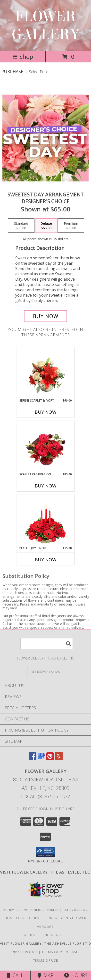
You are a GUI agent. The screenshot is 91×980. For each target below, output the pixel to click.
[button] (45, 852)
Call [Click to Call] (15, 975)
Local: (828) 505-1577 (46, 797)
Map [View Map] (46, 975)
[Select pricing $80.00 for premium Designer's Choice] (71, 226)
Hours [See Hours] (76, 975)
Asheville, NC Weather (45, 935)
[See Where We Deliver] (46, 671)
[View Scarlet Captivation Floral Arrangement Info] (45, 447)
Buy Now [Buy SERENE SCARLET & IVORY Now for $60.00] (46, 412)
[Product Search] (47, 644)
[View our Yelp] (59, 759)
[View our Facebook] (33, 759)
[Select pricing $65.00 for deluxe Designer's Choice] (46, 226)
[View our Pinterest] (50, 759)
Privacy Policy (24, 952)
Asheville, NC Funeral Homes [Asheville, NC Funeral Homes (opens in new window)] (31, 910)
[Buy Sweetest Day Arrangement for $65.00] (46, 316)
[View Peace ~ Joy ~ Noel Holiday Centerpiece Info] (45, 520)
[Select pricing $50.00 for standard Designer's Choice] (21, 226)
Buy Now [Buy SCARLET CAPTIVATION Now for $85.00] (46, 486)
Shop (23, 56)
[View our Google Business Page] (41, 759)
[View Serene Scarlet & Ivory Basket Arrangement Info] (45, 373)
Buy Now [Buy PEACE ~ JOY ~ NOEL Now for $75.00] (46, 560)
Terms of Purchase (60, 952)
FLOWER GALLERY (45, 25)
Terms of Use (46, 960)
